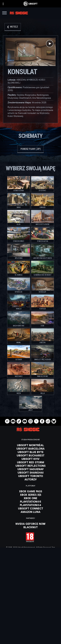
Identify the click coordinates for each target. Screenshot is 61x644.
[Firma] (30, 608)
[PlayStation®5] (30, 502)
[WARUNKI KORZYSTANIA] (30, 631)
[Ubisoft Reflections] (30, 466)
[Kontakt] (30, 622)
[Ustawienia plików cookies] (30, 639)
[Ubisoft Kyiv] (30, 459)
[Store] (30, 601)
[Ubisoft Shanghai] (30, 473)
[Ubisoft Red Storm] (30, 462)
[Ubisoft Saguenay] (30, 469)
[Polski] (31, 576)
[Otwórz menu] (4, 13)
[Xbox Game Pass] (30, 491)
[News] (30, 612)
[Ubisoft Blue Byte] (30, 452)
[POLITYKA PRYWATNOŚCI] (30, 627)
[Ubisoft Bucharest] (30, 455)
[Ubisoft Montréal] (30, 445)
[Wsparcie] (30, 616)
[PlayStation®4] (30, 505)
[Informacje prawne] (30, 635)
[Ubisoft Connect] (30, 605)
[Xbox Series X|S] (30, 495)
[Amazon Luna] (30, 512)
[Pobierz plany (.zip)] (30, 149)
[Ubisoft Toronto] (30, 476)
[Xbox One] (30, 498)
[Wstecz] (13, 27)
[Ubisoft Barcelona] (30, 449)
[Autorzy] (30, 479)
